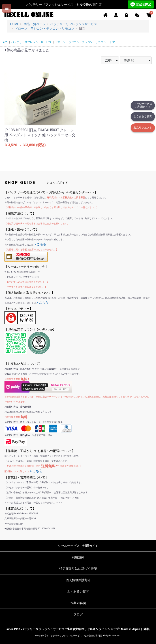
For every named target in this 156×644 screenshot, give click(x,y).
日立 (112, 42)
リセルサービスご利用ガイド (143, 105)
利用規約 (78, 557)
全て (5, 42)
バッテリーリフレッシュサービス (31, 42)
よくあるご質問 (143, 116)
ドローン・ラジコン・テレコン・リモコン (81, 42)
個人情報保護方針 (78, 580)
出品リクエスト (143, 128)
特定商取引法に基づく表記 (78, 569)
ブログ (78, 614)
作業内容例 (78, 603)
